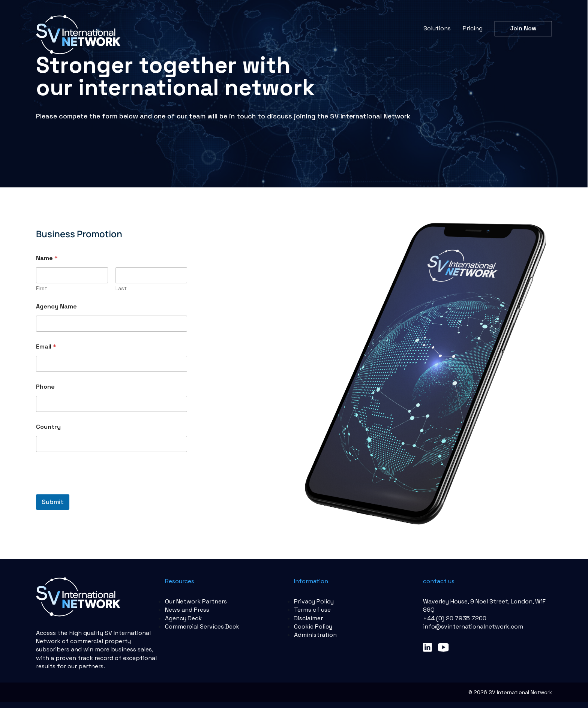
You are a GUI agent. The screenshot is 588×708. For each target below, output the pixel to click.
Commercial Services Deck (202, 626)
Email (46, 347)
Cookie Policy (313, 626)
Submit (53, 502)
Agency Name (56, 306)
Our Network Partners (196, 601)
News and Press (187, 610)
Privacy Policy (314, 601)
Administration (315, 635)
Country (48, 427)
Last (121, 288)
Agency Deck (183, 618)
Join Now (523, 28)
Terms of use (312, 610)
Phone (45, 387)
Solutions (437, 28)
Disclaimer (308, 618)
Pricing (473, 28)
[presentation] (93, 489)
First (42, 288)
